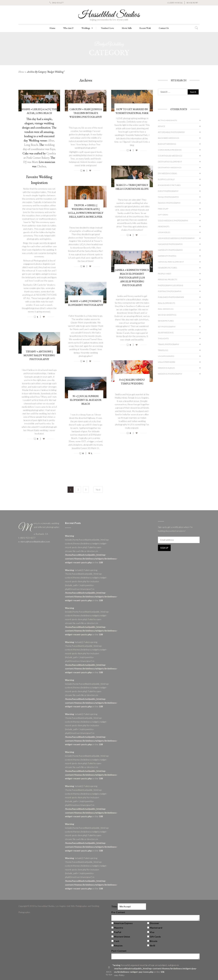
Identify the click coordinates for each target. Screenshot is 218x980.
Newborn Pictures (167, 268)
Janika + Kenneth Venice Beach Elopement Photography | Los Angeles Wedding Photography (132, 278)
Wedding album (166, 368)
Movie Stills (127, 28)
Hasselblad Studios (109, 15)
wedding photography (170, 374)
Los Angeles (164, 232)
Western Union (122, 937)
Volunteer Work (167, 362)
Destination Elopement (170, 162)
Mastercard (156, 928)
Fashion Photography (169, 203)
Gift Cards (155, 937)
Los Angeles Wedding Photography (176, 238)
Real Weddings (166, 309)
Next (98, 490)
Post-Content (119, 951)
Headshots (164, 226)
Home (52, 28)
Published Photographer (171, 297)
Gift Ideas (163, 215)
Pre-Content (118, 912)
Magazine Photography (170, 244)
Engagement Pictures (169, 185)
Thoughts (163, 338)
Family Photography (168, 197)
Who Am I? (68, 28)
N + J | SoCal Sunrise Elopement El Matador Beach (86, 400)
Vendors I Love (107, 28)
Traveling (163, 350)
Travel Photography (169, 344)
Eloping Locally (166, 179)
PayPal (118, 932)
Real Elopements (166, 303)
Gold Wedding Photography (173, 221)
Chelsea (41, 166)
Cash (117, 941)
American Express (123, 923)
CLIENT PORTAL (175, 3)
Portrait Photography (170, 291)
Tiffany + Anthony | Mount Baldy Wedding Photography (39, 355)
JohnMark (144, 319)
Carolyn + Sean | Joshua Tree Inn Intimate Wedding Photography (86, 113)
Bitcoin (153, 941)
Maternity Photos (167, 256)
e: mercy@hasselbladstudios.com (34, 542)
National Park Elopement (171, 262)
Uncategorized (166, 356)
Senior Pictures (166, 321)
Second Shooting (167, 315)
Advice (162, 126)
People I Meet (165, 274)
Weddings (87, 28)
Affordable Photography (171, 132)
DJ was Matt (31, 162)
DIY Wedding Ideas (167, 173)
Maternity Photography (170, 250)
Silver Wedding (166, 333)
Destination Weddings (170, 168)
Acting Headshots (167, 120)
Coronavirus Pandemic (170, 150)
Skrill (152, 946)
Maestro (119, 928)
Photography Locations (170, 285)
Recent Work (145, 28)
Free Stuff (163, 209)
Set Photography (167, 327)
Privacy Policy (118, 975)
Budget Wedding (167, 144)
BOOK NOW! (192, 3)
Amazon (118, 946)
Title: (114, 906)
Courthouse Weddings (170, 156)
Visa (152, 932)
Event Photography (168, 191)
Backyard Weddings (169, 138)
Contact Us (164, 28)
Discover (154, 923)
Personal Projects (167, 279)
